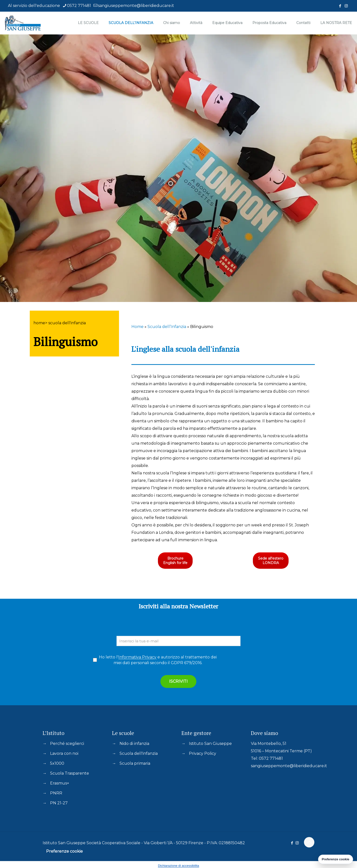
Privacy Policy (203, 753)
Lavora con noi (64, 753)
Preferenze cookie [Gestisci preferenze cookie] (336, 859)
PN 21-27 (59, 803)
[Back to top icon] (309, 842)
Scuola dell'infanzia (139, 753)
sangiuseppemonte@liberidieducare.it (289, 766)
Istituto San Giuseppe (210, 744)
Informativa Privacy (137, 657)
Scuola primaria (135, 763)
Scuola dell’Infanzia (167, 327)
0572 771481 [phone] (79, 6)
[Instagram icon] (346, 6)
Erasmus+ (60, 783)
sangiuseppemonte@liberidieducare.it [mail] (136, 6)
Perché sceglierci (67, 744)
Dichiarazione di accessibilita (178, 866)
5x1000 (57, 763)
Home (137, 327)
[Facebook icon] (340, 6)
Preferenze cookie (64, 851)
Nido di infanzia (134, 744)
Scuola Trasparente (70, 773)
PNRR (56, 793)
